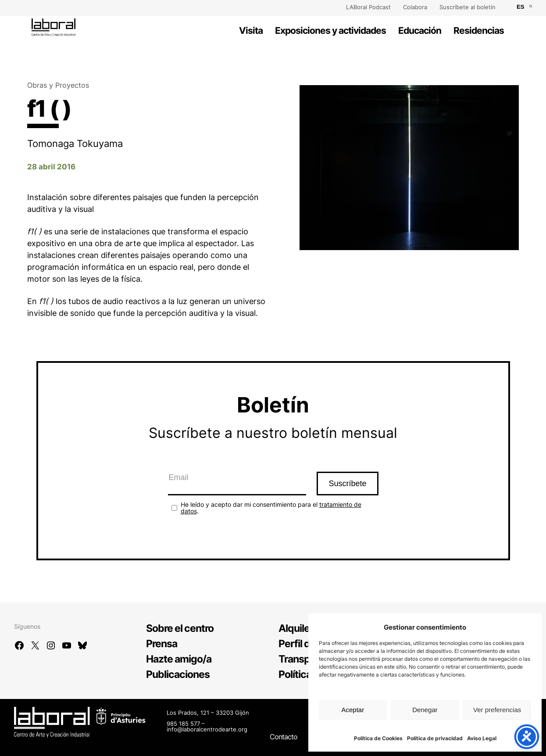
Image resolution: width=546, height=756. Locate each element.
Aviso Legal (482, 738)
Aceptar (353, 710)
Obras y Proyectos (58, 85)
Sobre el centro (180, 628)
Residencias (479, 30)
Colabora (415, 7)
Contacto (284, 737)
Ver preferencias (497, 710)
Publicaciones (178, 674)
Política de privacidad (435, 738)
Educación (420, 30)
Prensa (162, 644)
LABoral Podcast (368, 7)
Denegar (425, 710)
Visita (251, 30)
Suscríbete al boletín (467, 7)
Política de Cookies (378, 738)
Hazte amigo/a (179, 659)
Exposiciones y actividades (330, 30)
